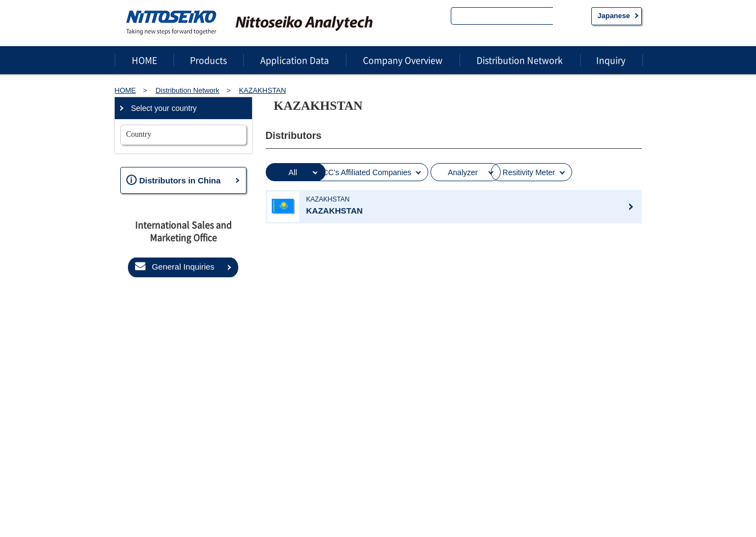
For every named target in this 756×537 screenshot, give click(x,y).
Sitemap (135, 507)
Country (139, 134)
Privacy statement (189, 507)
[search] (502, 17)
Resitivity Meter (596, 172)
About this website (353, 507)
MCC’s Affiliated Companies (408, 172)
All (304, 172)
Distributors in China (173, 180)
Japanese (614, 16)
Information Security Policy (270, 507)
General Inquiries (175, 266)
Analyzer (512, 172)
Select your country (164, 108)
